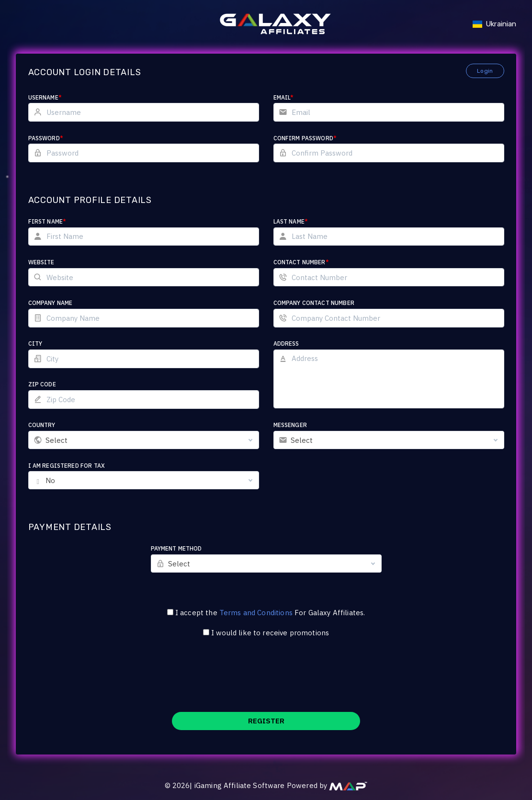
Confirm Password (305, 138)
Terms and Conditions (256, 613)
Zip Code (42, 384)
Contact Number (301, 262)
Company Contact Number (314, 303)
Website (41, 262)
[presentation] (266, 681)
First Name (47, 221)
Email (284, 97)
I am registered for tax (67, 466)
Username (45, 97)
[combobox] (144, 440)
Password (46, 138)
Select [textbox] (57, 440)
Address (286, 344)
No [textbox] (50, 480)
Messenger (290, 425)
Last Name (291, 221)
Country (42, 425)
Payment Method (176, 548)
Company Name (51, 303)
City (35, 344)
